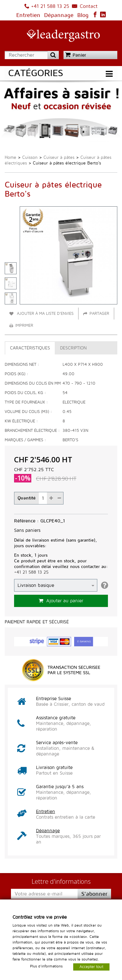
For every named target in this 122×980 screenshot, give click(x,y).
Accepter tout (91, 966)
